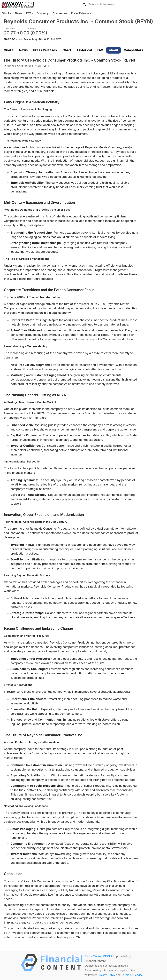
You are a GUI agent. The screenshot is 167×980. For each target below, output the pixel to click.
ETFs (30, 13)
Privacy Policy (106, 975)
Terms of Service (132, 975)
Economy (43, 13)
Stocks (7, 13)
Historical (84, 50)
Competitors (133, 50)
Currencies (60, 13)
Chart (67, 50)
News (19, 13)
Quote (9, 50)
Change (32, 29)
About (114, 50)
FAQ (100, 50)
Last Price (10, 29)
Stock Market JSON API (100, 956)
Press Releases (81, 13)
